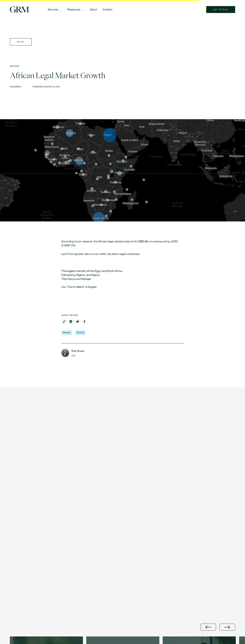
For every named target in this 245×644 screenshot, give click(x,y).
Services (53, 9)
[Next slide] (227, 627)
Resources (74, 9)
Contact (107, 9)
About (93, 9)
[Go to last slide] (208, 627)
